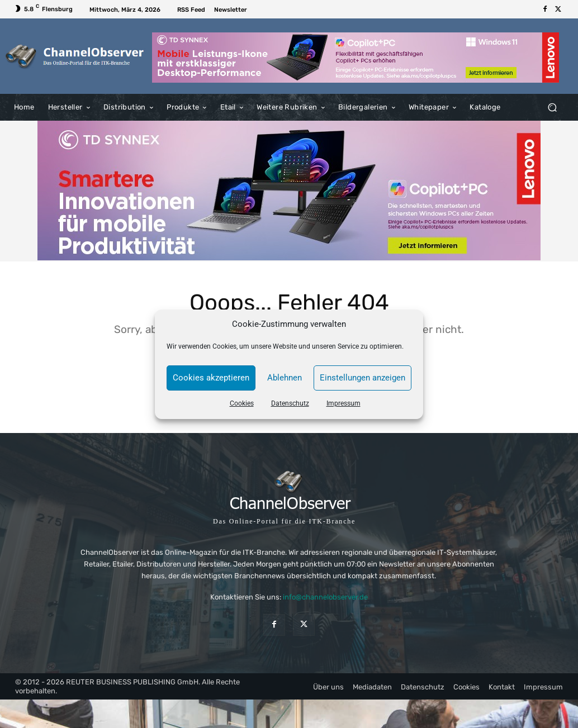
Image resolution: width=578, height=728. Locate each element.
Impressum (344, 403)
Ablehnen (285, 378)
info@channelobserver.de (325, 597)
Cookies (242, 403)
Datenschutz (290, 403)
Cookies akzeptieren (211, 378)
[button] (552, 108)
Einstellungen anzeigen (363, 378)
